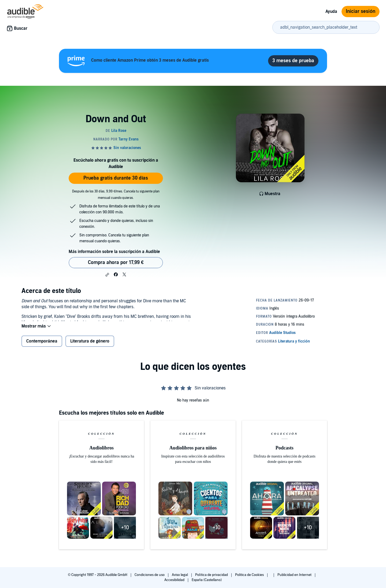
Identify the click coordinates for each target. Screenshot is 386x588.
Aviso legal (180, 575)
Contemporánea (42, 345)
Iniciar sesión (361, 11)
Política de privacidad (212, 575)
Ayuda (331, 12)
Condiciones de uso (150, 575)
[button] (107, 275)
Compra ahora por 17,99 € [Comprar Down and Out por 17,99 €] (116, 263)
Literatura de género (90, 345)
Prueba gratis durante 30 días (116, 178)
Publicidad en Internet (295, 575)
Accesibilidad (175, 580)
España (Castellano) (207, 580)
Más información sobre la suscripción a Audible (114, 252)
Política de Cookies (250, 575)
